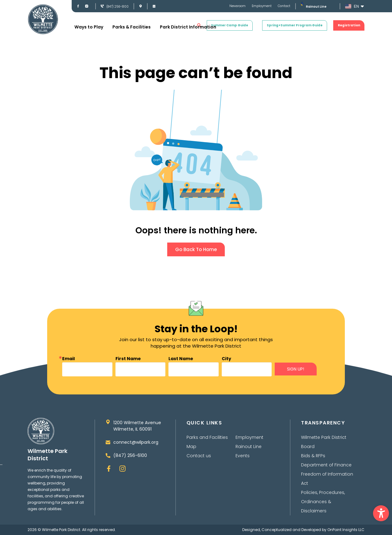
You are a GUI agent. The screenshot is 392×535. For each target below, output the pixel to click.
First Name (128, 359)
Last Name (181, 359)
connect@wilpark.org (136, 442)
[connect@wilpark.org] (108, 442)
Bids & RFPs (313, 456)
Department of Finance (326, 465)
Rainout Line (316, 7)
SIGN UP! (296, 369)
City (226, 359)
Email (68, 359)
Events (243, 456)
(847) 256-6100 (117, 7)
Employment (262, 6)
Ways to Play (89, 27)
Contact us (199, 456)
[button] (381, 513)
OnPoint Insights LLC (346, 530)
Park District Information (188, 27)
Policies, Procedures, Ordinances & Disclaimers (323, 502)
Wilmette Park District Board (324, 442)
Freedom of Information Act (327, 479)
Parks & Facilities (132, 27)
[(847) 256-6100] (102, 6)
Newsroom (237, 6)
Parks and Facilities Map (207, 442)
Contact (284, 6)
